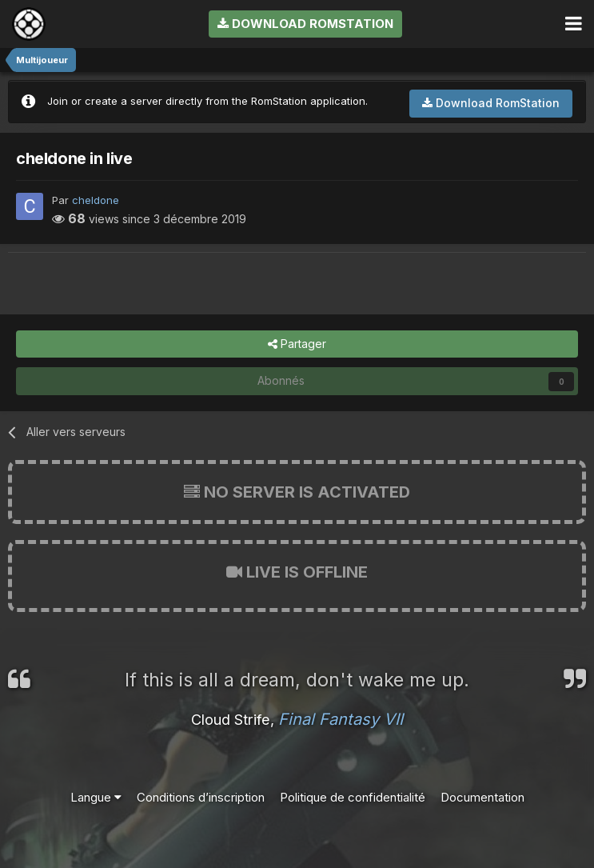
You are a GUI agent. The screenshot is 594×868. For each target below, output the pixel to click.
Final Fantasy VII (341, 719)
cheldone (96, 200)
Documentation (482, 797)
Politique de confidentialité (353, 797)
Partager (297, 344)
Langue (96, 797)
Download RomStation (305, 24)
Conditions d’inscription (201, 797)
